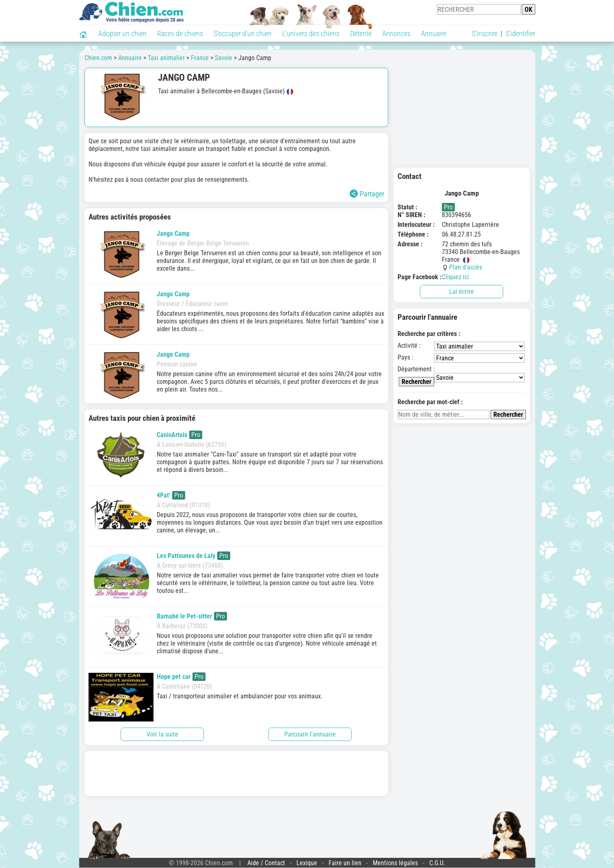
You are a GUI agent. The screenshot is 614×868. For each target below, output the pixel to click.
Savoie (224, 58)
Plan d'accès (466, 267)
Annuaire (434, 33)
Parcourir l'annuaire (310, 734)
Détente (361, 33)
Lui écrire (462, 292)
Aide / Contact (266, 863)
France (200, 58)
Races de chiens (180, 33)
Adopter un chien (122, 33)
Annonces (396, 33)
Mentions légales (395, 863)
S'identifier (520, 33)
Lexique (307, 863)
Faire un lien (345, 863)
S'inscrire (485, 33)
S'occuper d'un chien (243, 33)
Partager (367, 194)
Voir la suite (162, 734)
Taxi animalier (166, 58)
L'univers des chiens (311, 33)
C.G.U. (437, 863)
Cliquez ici (455, 277)
